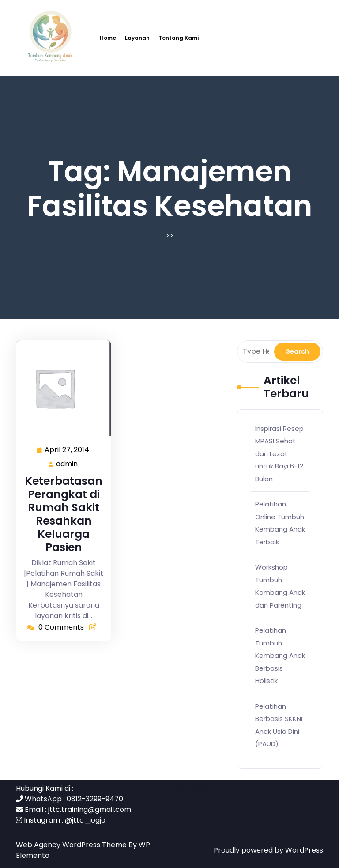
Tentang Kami (179, 38)
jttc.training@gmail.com (90, 810)
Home (108, 38)
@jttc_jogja (85, 820)
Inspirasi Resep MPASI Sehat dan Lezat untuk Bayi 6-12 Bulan (279, 454)
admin (67, 464)
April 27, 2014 (67, 450)
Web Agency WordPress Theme (72, 845)
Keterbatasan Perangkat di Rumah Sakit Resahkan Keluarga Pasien (64, 514)
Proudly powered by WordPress (268, 850)
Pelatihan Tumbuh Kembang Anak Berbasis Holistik (280, 655)
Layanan (137, 38)
